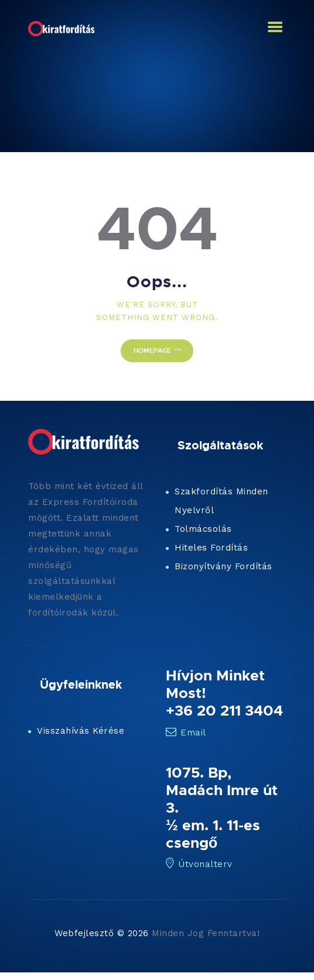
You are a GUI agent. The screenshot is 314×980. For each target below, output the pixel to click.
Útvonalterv (199, 864)
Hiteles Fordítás (211, 548)
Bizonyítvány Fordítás (223, 566)
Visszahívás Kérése (81, 731)
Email (186, 733)
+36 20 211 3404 (224, 710)
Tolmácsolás (203, 529)
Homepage (152, 350)
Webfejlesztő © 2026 (102, 933)
